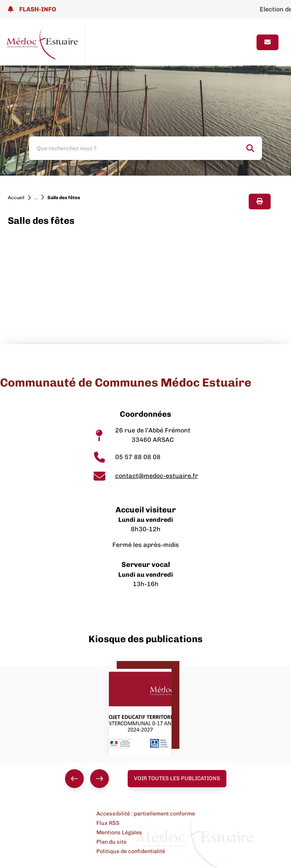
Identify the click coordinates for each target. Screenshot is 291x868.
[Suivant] (99, 779)
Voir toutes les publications (177, 778)
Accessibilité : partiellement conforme (146, 814)
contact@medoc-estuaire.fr (157, 476)
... (36, 198)
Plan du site (111, 842)
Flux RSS (108, 823)
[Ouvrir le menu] (244, 42)
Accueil (16, 198)
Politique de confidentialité (131, 851)
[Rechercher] (250, 148)
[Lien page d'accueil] (42, 42)
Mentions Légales (119, 833)
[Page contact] (268, 42)
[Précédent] (74, 779)
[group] (87, 779)
